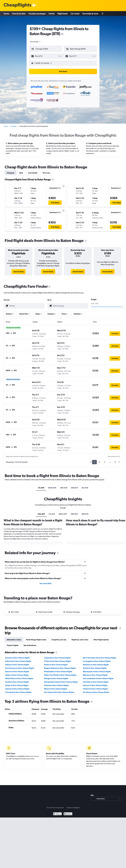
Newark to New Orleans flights (17, 658)
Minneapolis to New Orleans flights (97, 672)
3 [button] (104, 462)
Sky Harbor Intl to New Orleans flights (59, 692)
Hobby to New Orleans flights (17, 675)
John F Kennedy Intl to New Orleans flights (100, 658)
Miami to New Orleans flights (56, 689)
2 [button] (99, 462)
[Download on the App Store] (68, 814)
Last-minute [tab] (33, 173)
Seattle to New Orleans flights (17, 682)
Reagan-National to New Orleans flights (60, 668)
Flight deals (63, 14)
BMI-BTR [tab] (74, 488)
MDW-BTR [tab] (52, 488)
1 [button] (94, 462)
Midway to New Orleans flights (95, 675)
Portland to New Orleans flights (95, 689)
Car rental (75, 14)
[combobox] (36, 42)
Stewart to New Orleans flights (95, 685)
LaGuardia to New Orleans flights (57, 658)
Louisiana (13, 126)
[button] (45, 56)
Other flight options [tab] (101, 640)
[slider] (123, 307)
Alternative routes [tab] (14, 640)
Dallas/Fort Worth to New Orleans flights (60, 675)
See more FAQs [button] (46, 583)
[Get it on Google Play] (57, 814)
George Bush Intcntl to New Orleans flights (61, 682)
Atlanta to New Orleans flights (17, 665)
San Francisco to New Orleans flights (20, 668)
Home (6, 14)
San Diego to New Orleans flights (96, 692)
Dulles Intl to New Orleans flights (18, 661)
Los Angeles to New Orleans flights (97, 661)
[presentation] (62, 34)
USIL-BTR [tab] (41, 514)
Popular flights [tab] (13, 645)
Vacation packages (37, 14)
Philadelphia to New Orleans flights (58, 672)
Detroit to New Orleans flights (95, 668)
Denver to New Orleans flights (17, 672)
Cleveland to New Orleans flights (18, 692)
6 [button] (115, 462)
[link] (19, 272)
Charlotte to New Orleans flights (96, 682)
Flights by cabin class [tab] (80, 640)
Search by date (19, 14)
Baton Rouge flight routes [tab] (36, 640)
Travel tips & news (90, 14)
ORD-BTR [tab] (64, 488)
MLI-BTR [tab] (85, 488)
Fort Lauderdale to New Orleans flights (98, 678)
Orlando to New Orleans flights (56, 685)
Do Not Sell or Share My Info (55, 808)
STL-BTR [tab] (41, 488)
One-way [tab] (46, 173)
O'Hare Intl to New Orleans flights (57, 661)
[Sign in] (102, 14)
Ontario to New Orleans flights (17, 689)
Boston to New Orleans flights (56, 665)
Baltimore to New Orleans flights (96, 665)
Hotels (52, 14)
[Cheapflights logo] (17, 5)
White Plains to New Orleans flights (19, 678)
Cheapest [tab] (11, 173)
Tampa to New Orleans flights (17, 685)
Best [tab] (21, 173)
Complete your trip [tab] (59, 640)
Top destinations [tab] (30, 645)
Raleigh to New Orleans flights (56, 678)
